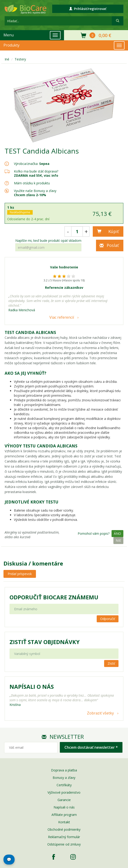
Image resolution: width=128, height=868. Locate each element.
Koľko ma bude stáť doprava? (36, 171)
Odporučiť (108, 619)
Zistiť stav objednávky (45, 642)
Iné (7, 59)
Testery (20, 59)
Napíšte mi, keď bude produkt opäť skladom (48, 241)
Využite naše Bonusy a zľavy (35, 193)
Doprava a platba (64, 770)
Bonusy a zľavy (64, 778)
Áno (117, 533)
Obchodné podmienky (64, 829)
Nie (118, 540)
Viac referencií (62, 317)
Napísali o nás (64, 807)
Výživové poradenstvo (64, 792)
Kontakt (64, 822)
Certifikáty (64, 785)
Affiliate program (64, 815)
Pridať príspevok (20, 574)
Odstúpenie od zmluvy (64, 844)
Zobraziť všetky (100, 713)
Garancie (64, 800)
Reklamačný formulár (64, 837)
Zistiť (111, 663)
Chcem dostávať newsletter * (91, 747)
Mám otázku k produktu (32, 183)
